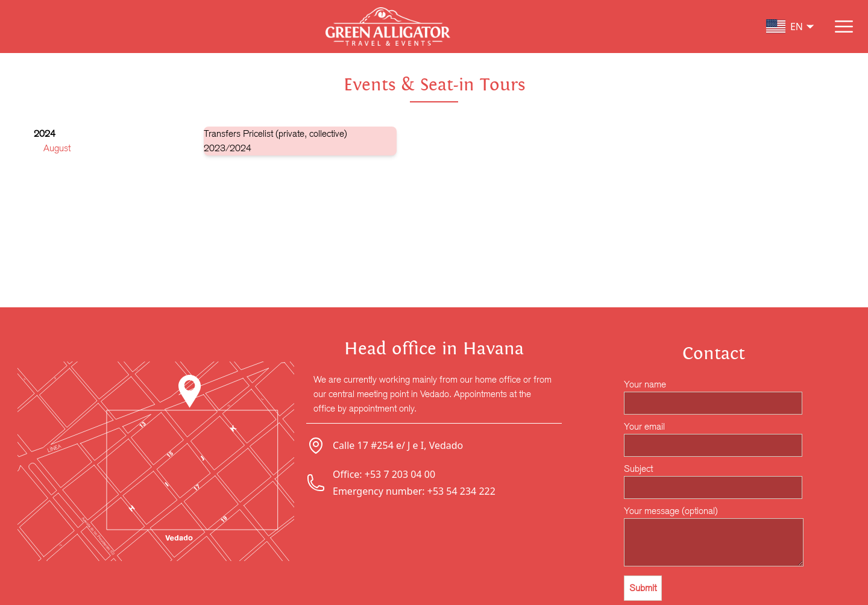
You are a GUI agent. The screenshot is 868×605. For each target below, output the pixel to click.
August (57, 148)
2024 (45, 133)
